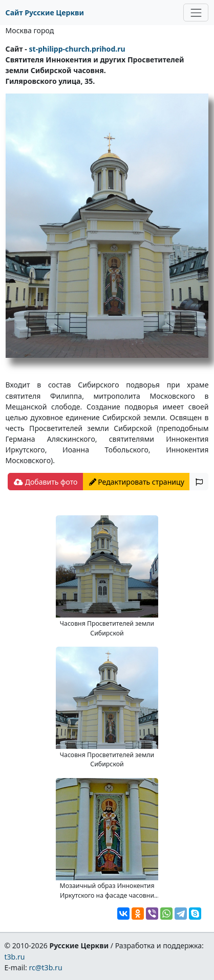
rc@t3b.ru (46, 967)
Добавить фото (46, 482)
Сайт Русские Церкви (45, 13)
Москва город (30, 30)
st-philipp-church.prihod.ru (77, 49)
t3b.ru (14, 957)
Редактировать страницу (137, 482)
